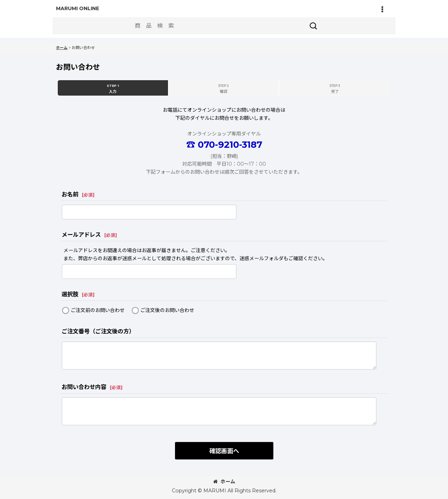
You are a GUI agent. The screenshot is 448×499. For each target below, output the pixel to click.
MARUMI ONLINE (78, 8)
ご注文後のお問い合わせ (167, 310)
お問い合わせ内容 (84, 387)
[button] (382, 9)
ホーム (224, 481)
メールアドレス (81, 235)
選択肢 (70, 294)
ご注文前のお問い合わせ (98, 310)
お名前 (70, 194)
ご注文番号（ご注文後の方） (98, 331)
